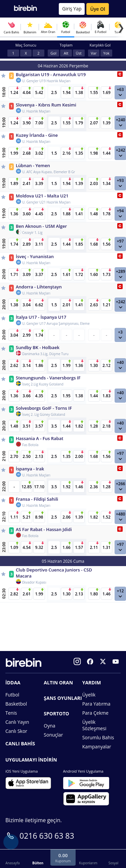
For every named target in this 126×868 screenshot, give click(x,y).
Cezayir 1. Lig (32, 232)
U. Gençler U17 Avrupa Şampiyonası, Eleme (56, 323)
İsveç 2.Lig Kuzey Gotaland (43, 384)
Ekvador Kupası (34, 582)
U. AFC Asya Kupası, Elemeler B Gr (49, 172)
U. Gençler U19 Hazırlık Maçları (46, 81)
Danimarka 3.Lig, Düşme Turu (45, 354)
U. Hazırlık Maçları (36, 111)
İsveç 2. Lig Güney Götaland (44, 414)
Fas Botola (30, 445)
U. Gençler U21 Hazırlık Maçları (46, 202)
